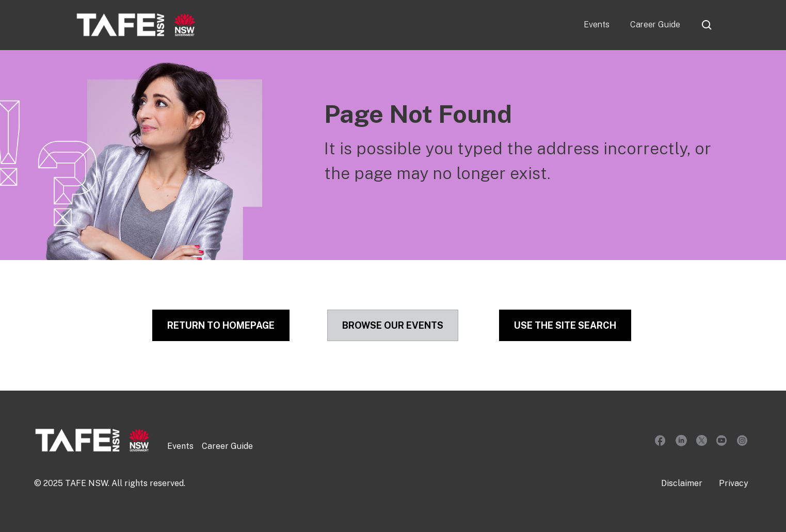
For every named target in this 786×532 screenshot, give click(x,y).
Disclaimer (682, 483)
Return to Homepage (221, 325)
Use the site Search (565, 325)
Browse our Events (393, 325)
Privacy (734, 483)
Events (597, 25)
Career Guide (655, 25)
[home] (136, 25)
